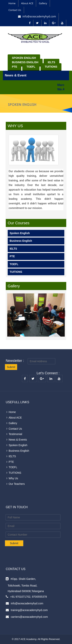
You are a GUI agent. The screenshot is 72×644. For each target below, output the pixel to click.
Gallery (43, 3)
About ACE (27, 3)
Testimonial (15, 434)
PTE (14, 67)
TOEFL (31, 67)
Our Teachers (17, 484)
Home (12, 3)
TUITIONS (51, 67)
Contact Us (15, 10)
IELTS (52, 62)
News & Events (18, 440)
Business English (25, 62)
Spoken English (24, 58)
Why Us (13, 478)
